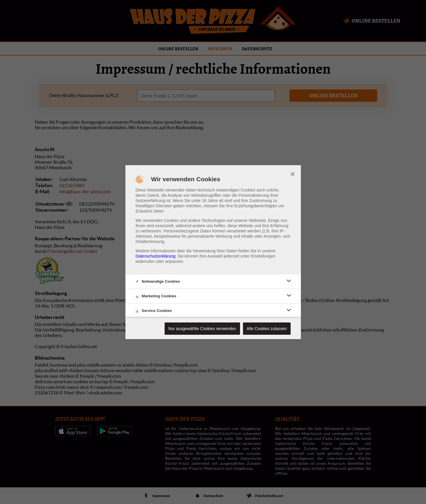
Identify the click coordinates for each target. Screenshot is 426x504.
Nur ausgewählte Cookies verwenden (202, 329)
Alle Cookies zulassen (267, 329)
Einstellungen (263, 256)
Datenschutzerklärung (156, 256)
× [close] (293, 173)
